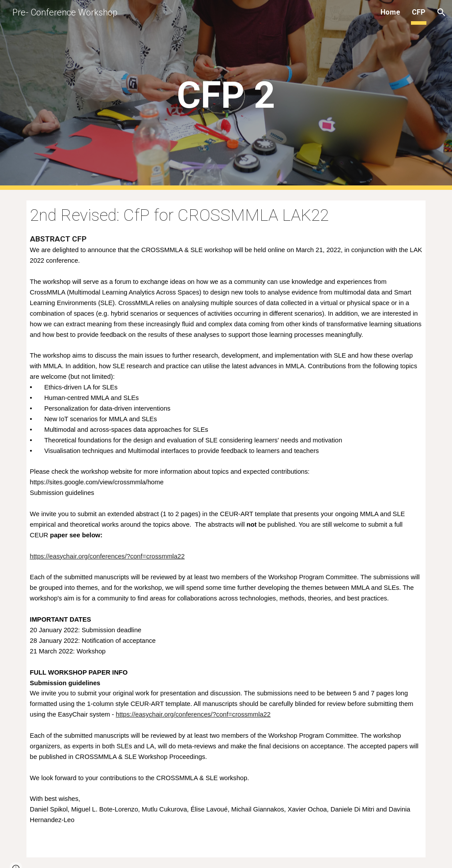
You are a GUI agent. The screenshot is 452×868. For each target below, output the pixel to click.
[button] (441, 12)
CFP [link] (419, 12)
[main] (226, 95)
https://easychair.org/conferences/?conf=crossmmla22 (107, 556)
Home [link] (390, 12)
